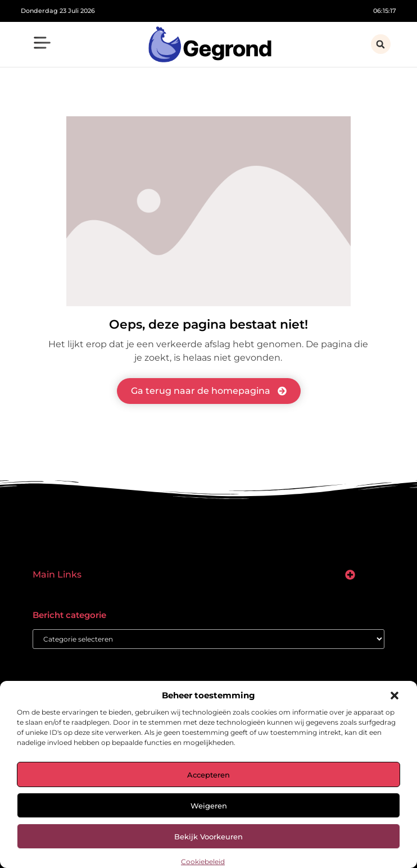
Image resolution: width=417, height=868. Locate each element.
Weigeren (209, 806)
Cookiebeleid (203, 862)
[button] (395, 696)
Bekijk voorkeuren (208, 837)
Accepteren (208, 775)
